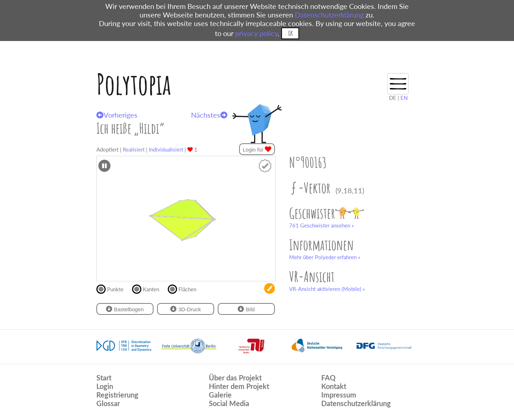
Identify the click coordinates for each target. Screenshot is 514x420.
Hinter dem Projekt (239, 386)
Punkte (113, 288)
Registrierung (117, 395)
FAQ (328, 378)
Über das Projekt (235, 378)
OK (290, 33)
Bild (246, 309)
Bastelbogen (125, 309)
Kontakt (334, 386)
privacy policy (256, 33)
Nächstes (209, 115)
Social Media (229, 403)
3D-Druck (186, 309)
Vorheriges (117, 115)
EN (404, 98)
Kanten (149, 288)
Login (105, 386)
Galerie (220, 395)
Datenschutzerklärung (329, 15)
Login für (257, 149)
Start (104, 378)
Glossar (108, 403)
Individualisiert (166, 149)
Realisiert (134, 149)
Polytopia (134, 84)
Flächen (185, 288)
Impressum (339, 395)
